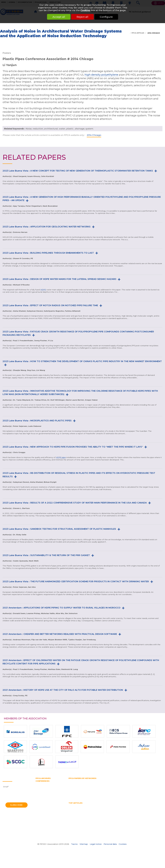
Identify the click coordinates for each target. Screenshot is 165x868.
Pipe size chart (75, 813)
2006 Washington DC (45, 803)
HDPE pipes (121, 806)
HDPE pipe (61, 457)
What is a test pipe (103, 815)
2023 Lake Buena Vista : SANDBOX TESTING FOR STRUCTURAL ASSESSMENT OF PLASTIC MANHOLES (59, 529)
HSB (136, 783)
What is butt (119, 815)
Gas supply (147, 781)
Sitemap (84, 844)
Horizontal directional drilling (119, 783)
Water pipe (93, 795)
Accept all (59, 17)
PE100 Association (100, 786)
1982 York (40, 822)
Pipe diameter (89, 788)
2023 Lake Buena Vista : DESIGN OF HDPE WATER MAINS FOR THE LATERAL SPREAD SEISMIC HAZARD (59, 279)
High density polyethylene (80, 783)
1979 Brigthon (42, 824)
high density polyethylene (101, 75)
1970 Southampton (44, 832)
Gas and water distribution (102, 781)
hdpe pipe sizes (106, 806)
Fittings (84, 781)
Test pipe (99, 793)
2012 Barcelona (42, 796)
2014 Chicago (153, 33)
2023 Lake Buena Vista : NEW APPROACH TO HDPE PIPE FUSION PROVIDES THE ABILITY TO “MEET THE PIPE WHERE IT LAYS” (73, 447)
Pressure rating (108, 791)
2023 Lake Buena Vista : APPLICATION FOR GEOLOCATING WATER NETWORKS (47, 227)
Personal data (110, 844)
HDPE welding (135, 806)
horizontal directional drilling (107, 808)
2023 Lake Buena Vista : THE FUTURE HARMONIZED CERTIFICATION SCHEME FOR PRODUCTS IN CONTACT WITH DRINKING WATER (76, 581)
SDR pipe (156, 791)
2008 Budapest (42, 800)
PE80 (121, 786)
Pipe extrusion (104, 788)
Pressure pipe (93, 791)
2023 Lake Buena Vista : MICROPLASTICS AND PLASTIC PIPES (37, 421)
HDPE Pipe (92, 806)
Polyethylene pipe (76, 791)
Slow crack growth (85, 793)
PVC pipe (121, 791)
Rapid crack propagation (138, 791)
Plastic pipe (133, 788)
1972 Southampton (44, 829)
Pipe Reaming (144, 810)
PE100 (114, 786)
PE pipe (139, 786)
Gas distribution (123, 781)
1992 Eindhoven (42, 815)
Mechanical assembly (78, 810)
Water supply (106, 795)
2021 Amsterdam (43, 786)
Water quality (86, 815)
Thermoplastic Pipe (143, 813)
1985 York (40, 820)
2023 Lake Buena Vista (46, 784)
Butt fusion (73, 781)
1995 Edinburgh (42, 812)
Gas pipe (136, 781)
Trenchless (143, 793)
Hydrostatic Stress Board (79, 786)
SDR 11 (71, 793)
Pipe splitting (119, 788)
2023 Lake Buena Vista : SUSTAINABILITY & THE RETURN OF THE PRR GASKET (46, 555)
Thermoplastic (129, 793)
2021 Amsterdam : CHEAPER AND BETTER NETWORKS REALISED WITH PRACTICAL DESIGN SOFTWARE (60, 634)
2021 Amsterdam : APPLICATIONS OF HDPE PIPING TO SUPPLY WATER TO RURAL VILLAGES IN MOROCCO (61, 608)
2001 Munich (41, 808)
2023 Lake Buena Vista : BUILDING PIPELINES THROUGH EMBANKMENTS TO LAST (48, 253)
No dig (93, 810)
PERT (147, 786)
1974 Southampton (44, 827)
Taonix (74, 844)
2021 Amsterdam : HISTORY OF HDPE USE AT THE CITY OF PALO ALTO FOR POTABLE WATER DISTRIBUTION (63, 690)
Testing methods (113, 793)
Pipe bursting (75, 788)
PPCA (143, 788)
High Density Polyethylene (80, 808)
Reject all (82, 17)
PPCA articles (138, 33)
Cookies (85, 10)
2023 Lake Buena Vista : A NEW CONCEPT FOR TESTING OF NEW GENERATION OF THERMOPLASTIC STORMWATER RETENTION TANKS (78, 171)
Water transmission (77, 795)
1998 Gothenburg (43, 810)
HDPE (43, 290)
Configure (106, 17)
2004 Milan (40, 805)
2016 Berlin (40, 791)
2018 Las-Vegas (42, 788)
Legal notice (96, 844)
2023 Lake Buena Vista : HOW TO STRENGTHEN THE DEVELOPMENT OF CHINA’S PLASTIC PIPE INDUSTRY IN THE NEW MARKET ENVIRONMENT (82, 361)
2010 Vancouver (42, 798)
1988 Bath (40, 817)
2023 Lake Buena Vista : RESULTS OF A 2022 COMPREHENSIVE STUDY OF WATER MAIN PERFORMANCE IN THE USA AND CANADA (75, 503)
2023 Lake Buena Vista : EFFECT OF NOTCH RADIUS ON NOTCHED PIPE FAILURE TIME (50, 305)
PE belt (129, 786)
